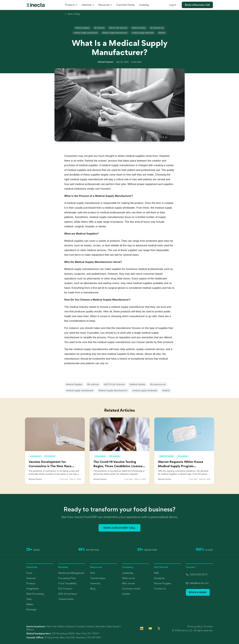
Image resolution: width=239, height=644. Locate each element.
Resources (105, 5)
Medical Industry (139, 28)
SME (156, 573)
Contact (208, 626)
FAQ (93, 573)
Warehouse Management (71, 573)
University (95, 583)
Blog (93, 589)
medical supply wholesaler (143, 33)
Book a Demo (198, 592)
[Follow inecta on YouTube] (150, 628)
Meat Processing (35, 594)
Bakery (30, 604)
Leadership (128, 573)
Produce (31, 583)
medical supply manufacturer (86, 33)
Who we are (128, 583)
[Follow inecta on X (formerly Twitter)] (159, 628)
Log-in (173, 5)
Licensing (144, 5)
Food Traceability (67, 583)
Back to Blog (72, 14)
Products (71, 5)
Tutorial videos (98, 578)
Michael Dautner (106, 62)
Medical (162, 33)
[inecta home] (35, 5)
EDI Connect (65, 589)
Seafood (31, 578)
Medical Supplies (82, 28)
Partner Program (163, 583)
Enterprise (159, 578)
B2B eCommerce (67, 594)
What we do (129, 578)
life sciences (99, 28)
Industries (88, 5)
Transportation (66, 599)
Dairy (29, 599)
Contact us (160, 589)
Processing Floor (67, 578)
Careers (126, 594)
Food (29, 573)
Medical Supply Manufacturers (115, 33)
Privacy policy (195, 626)
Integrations (33, 589)
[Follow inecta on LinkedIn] (142, 628)
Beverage (31, 609)
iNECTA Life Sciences (118, 28)
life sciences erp (157, 28)
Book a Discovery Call (197, 5)
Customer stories (131, 589)
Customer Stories (125, 5)
